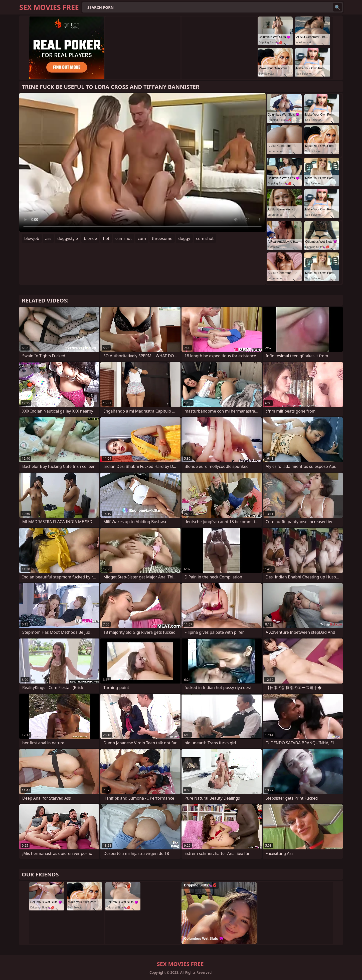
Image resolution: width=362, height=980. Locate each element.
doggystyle (68, 238)
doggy (184, 238)
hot (106, 238)
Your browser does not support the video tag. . (142, 162)
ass (48, 238)
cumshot (124, 238)
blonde (90, 238)
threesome (162, 238)
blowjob (32, 238)
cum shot (205, 238)
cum (142, 238)
